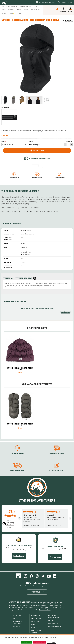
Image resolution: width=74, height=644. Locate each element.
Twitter (43, 576)
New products (35, 615)
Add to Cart (39, 151)
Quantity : (69, 141)
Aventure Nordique (20, 602)
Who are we (17, 615)
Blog (19, 576)
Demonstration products (36, 631)
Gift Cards (34, 627)
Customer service (17, 453)
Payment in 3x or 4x (14, 178)
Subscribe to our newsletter (37, 592)
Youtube (49, 576)
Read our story (45, 610)
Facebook (31, 576)
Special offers (35, 621)
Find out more (19, 556)
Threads (37, 576)
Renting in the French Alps (18, 622)
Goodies (33, 624)
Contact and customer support (54, 616)
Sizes (3, 142)
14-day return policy (60, 178)
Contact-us (17, 626)
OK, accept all (27, 642)
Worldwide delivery (37, 178)
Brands (15, 618)
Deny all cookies (39, 642)
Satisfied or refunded (55, 626)
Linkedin (55, 576)
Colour (31, 142)
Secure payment (54, 623)
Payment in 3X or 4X (57, 453)
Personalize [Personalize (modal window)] (51, 642)
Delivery (51, 620)
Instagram (26, 576)
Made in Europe (36, 618)
